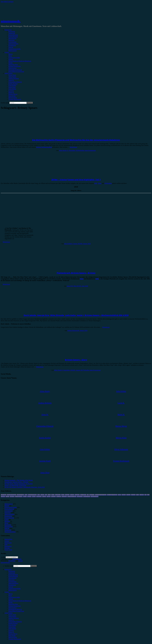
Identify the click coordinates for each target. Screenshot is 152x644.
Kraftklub (142, 495)
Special (11, 47)
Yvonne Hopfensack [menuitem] (15, 639)
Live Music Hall (19, 497)
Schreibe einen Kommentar (87, 150)
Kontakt (7, 548)
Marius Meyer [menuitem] (13, 634)
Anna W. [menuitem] (11, 620)
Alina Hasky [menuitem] (12, 616)
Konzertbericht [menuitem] (13, 575)
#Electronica (12, 68)
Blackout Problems (32, 495)
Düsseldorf (77, 495)
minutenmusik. (11, 21)
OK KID (44, 497)
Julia (96, 183)
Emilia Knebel (13, 84)
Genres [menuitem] (7, 592)
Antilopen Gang (20, 495)
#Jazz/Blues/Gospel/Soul (16, 72)
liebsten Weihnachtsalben (44, 147)
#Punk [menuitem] (11, 602)
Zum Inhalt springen (7, 2)
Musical (25, 497)
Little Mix (12, 497)
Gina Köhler (12, 85)
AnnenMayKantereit (12, 495)
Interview (11, 40)
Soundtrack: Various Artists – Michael (16, 482)
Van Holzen (64, 497)
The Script (53, 497)
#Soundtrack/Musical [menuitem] (15, 609)
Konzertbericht (13, 35)
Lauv (148, 495)
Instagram (133, 495)
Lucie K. (11, 91)
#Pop (10, 56)
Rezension (12, 31)
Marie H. (11, 92)
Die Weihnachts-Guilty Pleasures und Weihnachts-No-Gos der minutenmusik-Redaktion (76, 140)
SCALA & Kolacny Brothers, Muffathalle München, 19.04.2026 (25, 487)
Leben (7, 520)
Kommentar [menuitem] (12, 585)
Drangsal (72, 495)
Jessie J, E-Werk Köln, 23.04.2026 (15, 485)
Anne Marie (4, 495)
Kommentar (12, 45)
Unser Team (12, 75)
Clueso (53, 495)
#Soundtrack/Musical (15, 70)
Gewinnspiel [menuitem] (12, 582)
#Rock (11, 54)
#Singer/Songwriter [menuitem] (15, 606)
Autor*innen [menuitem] (9, 613)
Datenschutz (8, 539)
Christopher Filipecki (15, 82)
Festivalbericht (13, 37)
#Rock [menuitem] (11, 594)
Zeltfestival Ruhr (95, 497)
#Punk (11, 63)
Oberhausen (39, 497)
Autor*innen (9, 73)
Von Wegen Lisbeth (72, 497)
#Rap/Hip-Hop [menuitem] (13, 604)
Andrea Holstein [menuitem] (14, 618)
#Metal (11, 59)
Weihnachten (80, 497)
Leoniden (3, 497)
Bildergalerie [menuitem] (13, 590)
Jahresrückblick (13, 44)
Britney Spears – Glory (76, 360)
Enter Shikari (83, 495)
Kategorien (8, 30)
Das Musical (58, 495)
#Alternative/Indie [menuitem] (14, 597)
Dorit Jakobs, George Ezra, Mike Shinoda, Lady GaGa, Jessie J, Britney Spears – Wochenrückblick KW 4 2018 (76, 315)
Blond (39, 495)
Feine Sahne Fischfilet (112, 495)
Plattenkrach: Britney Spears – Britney (76, 273)
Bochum (42, 495)
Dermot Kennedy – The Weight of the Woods (19, 480)
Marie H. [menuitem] (11, 632)
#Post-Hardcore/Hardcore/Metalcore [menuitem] (20, 601)
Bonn (46, 495)
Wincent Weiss (87, 497)
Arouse (20, 561)
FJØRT (119, 495)
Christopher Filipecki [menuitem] (15, 622)
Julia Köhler (12, 89)
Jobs (6, 544)
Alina (100, 183)
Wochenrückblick (6, 311)
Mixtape (7, 521)
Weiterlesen (73, 147)
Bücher (7, 506)
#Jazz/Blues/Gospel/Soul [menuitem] (16, 611)
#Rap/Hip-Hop (13, 65)
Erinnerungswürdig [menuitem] (15, 589)
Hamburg (124, 495)
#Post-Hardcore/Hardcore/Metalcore (20, 61)
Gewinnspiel (12, 42)
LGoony (7, 497)
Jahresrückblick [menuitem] (13, 583)
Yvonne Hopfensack (15, 99)
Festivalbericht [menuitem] (13, 576)
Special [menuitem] (11, 587)
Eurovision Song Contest (101, 495)
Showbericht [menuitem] (12, 578)
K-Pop (138, 495)
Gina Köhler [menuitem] (12, 625)
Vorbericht (12, 33)
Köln (146, 495)
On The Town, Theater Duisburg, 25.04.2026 (19, 484)
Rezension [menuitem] (12, 571)
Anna (82, 279)
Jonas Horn (12, 87)
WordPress (12, 561)
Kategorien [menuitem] (8, 569)
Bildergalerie (13, 51)
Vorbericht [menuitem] (12, 573)
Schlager (49, 497)
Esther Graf (92, 495)
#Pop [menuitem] (10, 595)
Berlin (26, 495)
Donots (63, 495)
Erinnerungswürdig (15, 49)
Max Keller (12, 96)
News (6, 523)
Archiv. (3, 557)
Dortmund (67, 495)
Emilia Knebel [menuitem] (13, 623)
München (29, 497)
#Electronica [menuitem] (12, 608)
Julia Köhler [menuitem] (12, 629)
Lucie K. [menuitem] (11, 630)
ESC (88, 495)
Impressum (8, 543)
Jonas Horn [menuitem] (12, 627)
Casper (49, 495)
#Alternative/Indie (14, 58)
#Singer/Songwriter (15, 66)
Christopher (108, 183)
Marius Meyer (13, 94)
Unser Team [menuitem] (12, 615)
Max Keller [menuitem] (12, 636)
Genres (7, 52)
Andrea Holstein (14, 78)
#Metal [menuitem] (11, 599)
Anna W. (11, 80)
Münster (34, 497)
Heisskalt (128, 495)
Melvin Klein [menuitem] (13, 637)
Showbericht (12, 38)
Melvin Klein (13, 98)
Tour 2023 (59, 497)
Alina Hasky (12, 77)
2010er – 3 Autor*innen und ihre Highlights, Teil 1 (76, 180)
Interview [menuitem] (11, 580)
